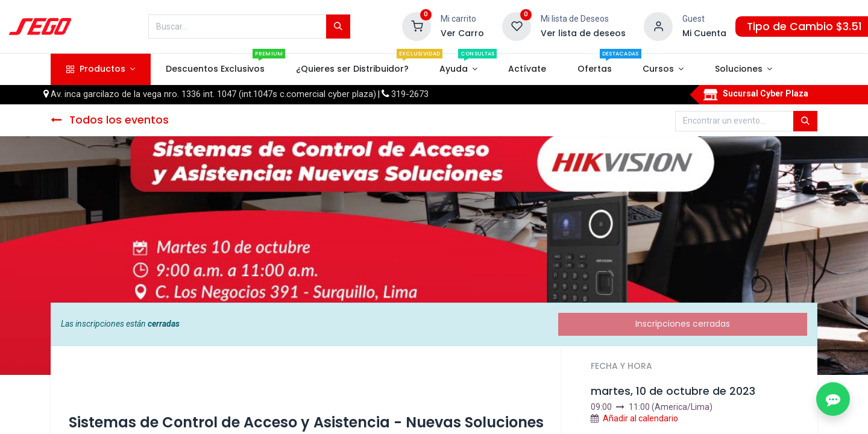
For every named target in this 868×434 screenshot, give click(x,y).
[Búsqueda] (338, 27)
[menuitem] (215, 69)
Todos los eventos (110, 120)
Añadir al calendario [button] (640, 418)
